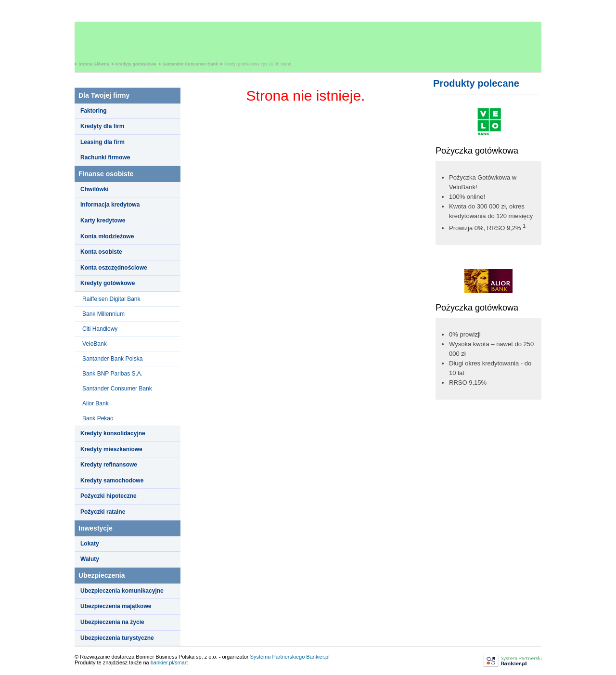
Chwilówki (95, 189)
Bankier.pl (318, 657)
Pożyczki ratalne (103, 512)
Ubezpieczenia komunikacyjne (122, 591)
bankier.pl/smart (169, 662)
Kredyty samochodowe (112, 480)
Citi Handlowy (100, 329)
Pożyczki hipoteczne (109, 496)
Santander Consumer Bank (191, 64)
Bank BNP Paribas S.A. (112, 374)
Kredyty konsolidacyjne (113, 433)
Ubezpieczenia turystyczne (117, 638)
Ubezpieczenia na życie (112, 622)
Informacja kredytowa (110, 205)
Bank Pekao (98, 418)
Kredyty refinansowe (109, 465)
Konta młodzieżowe (107, 236)
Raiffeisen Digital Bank (111, 299)
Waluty (90, 559)
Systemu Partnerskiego (278, 657)
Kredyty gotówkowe (136, 64)
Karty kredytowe (103, 221)
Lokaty (90, 544)
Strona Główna (94, 64)
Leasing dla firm (103, 142)
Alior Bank (96, 403)
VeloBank (95, 344)
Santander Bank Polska (112, 359)
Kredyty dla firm (102, 126)
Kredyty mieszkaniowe (111, 449)
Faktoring (94, 111)
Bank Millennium (103, 314)
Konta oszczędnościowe (114, 268)
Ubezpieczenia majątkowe (116, 606)
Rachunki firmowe (105, 157)
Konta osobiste (101, 252)
